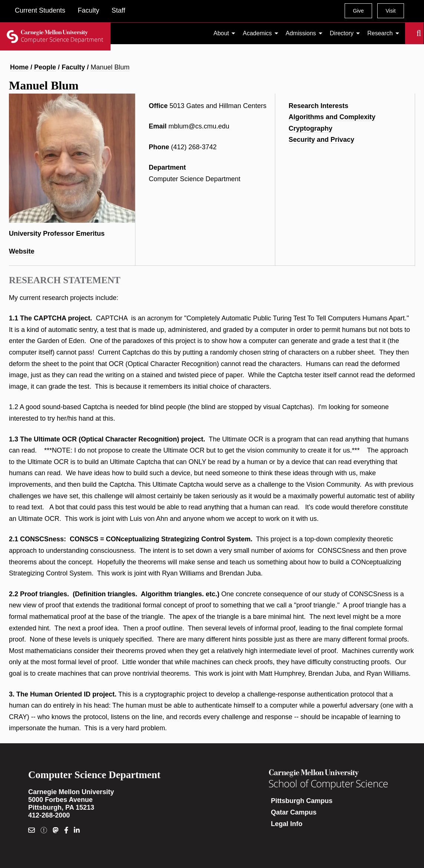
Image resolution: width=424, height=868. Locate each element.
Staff (119, 10)
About (221, 33)
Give (358, 11)
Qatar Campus (294, 812)
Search (410, 33)
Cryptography (310, 128)
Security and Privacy (321, 140)
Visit (390, 11)
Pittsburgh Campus (302, 801)
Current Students (40, 10)
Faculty (88, 10)
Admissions (301, 33)
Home (19, 67)
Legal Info (287, 824)
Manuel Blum (110, 67)
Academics (257, 33)
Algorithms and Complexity (332, 117)
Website (22, 251)
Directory (342, 33)
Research (380, 33)
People (45, 67)
